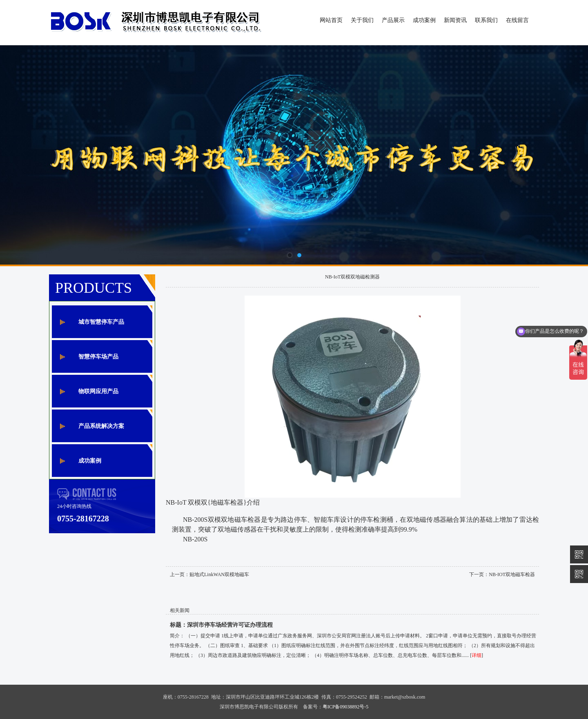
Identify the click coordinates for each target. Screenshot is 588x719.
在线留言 (517, 20)
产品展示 (393, 20)
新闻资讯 (455, 20)
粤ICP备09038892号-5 (346, 707)
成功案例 (424, 20)
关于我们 (362, 20)
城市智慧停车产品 (101, 322)
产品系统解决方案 (101, 426)
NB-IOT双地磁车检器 (512, 574)
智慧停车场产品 (98, 357)
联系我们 (486, 20)
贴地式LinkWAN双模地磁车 (219, 574)
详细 (477, 655)
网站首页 (331, 20)
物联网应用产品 (98, 391)
